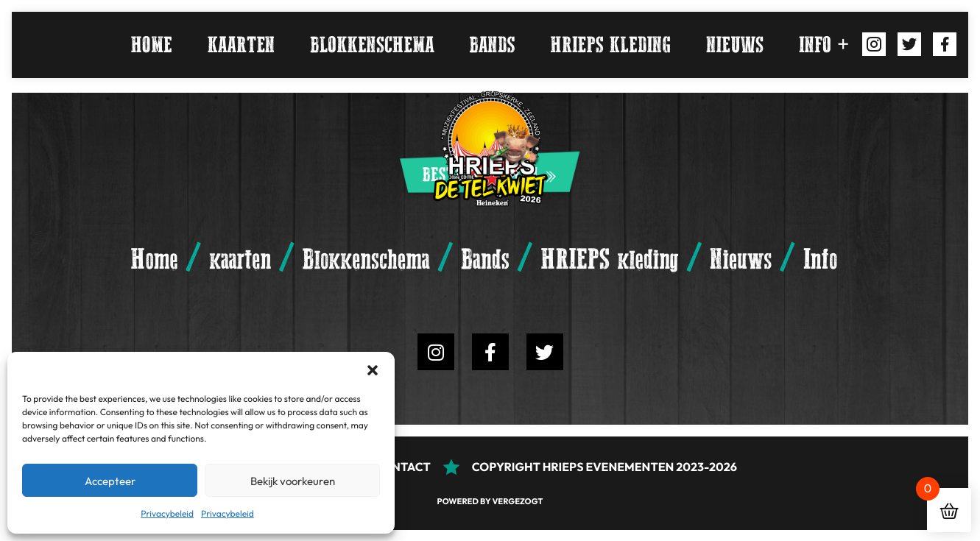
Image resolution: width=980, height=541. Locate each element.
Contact (403, 467)
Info (815, 45)
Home (152, 45)
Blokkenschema (372, 45)
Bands (493, 45)
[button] (373, 370)
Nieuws (735, 45)
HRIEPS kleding (610, 45)
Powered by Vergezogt (490, 502)
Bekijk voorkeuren (293, 481)
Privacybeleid (167, 513)
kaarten (242, 45)
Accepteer (110, 481)
